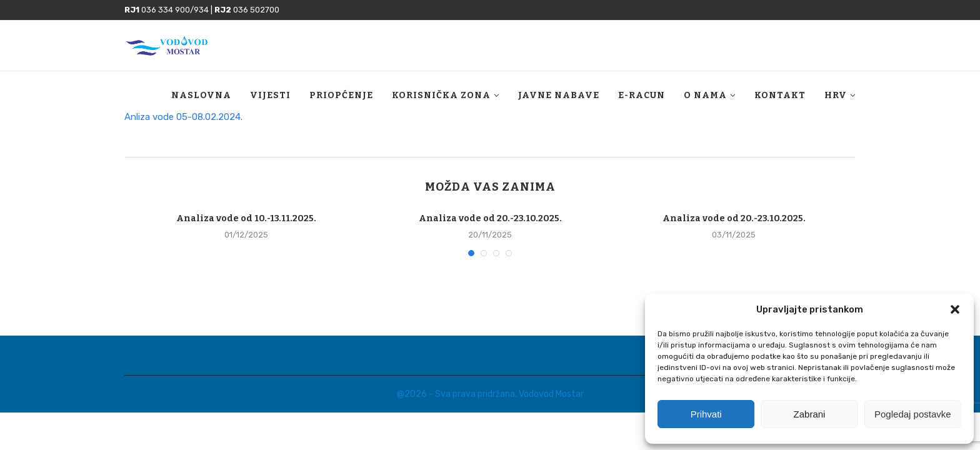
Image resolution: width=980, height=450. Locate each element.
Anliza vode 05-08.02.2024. (183, 117)
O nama (705, 95)
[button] (955, 309)
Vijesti (270, 95)
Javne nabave (559, 95)
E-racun (642, 95)
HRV (836, 95)
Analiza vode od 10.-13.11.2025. (246, 218)
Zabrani (810, 414)
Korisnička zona (441, 95)
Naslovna (201, 95)
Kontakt (780, 95)
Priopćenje (341, 95)
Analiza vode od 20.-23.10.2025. (490, 218)
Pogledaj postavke (913, 414)
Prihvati (706, 414)
